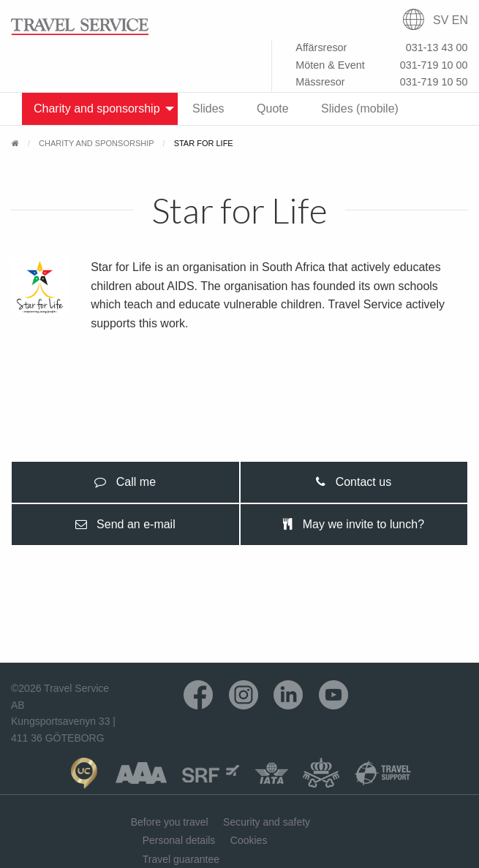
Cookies (249, 840)
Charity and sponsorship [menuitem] (97, 108)
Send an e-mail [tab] (125, 524)
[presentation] (125, 482)
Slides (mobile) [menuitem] (360, 108)
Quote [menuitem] (273, 108)
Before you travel (170, 822)
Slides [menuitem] (208, 108)
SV (441, 20)
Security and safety (267, 822)
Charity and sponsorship (97, 143)
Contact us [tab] (354, 482)
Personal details (179, 840)
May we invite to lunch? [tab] (354, 524)
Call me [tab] (125, 482)
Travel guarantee (181, 859)
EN (460, 20)
